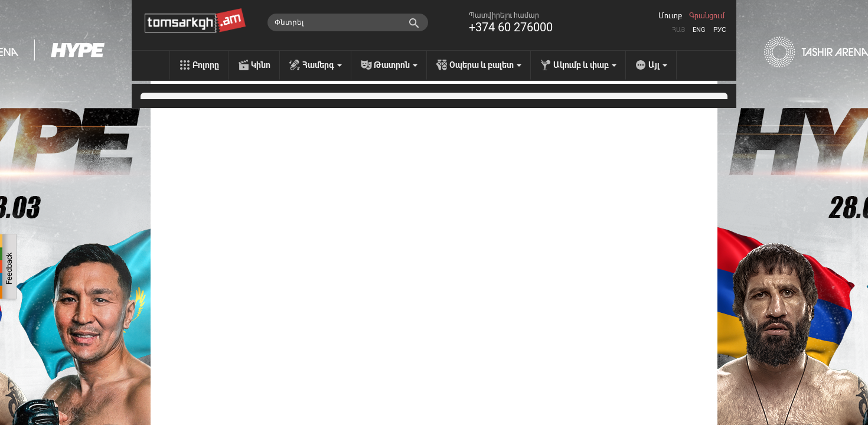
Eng (699, 30)
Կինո (261, 65)
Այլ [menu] (658, 65)
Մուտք (670, 16)
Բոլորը (206, 65)
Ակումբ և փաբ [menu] (585, 65)
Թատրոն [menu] (396, 65)
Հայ (678, 30)
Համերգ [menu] (322, 65)
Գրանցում (707, 16)
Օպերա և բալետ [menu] (485, 65)
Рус (720, 30)
